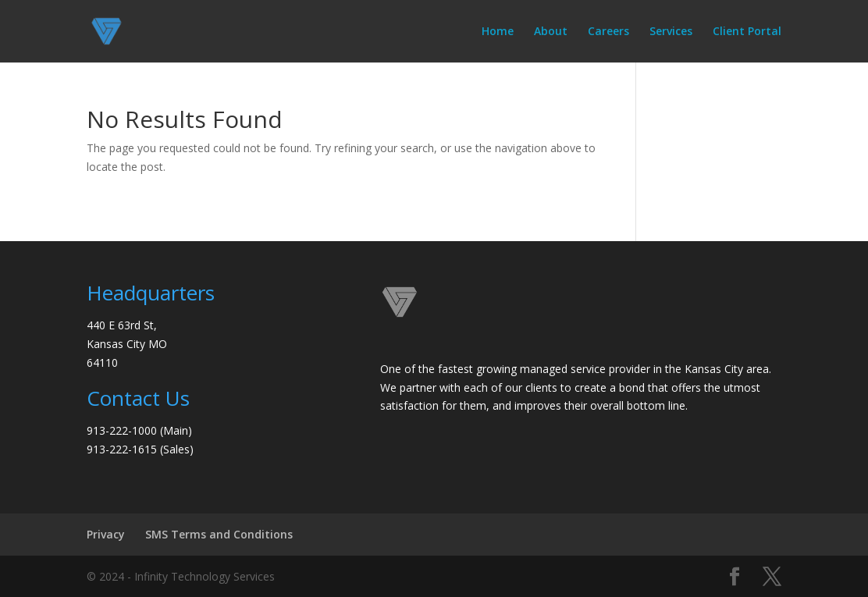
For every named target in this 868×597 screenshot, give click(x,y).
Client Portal (747, 32)
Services (671, 32)
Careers (608, 32)
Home (498, 32)
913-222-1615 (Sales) (140, 449)
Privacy (106, 534)
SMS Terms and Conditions (219, 534)
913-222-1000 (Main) (139, 430)
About (551, 32)
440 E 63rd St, (122, 325)
